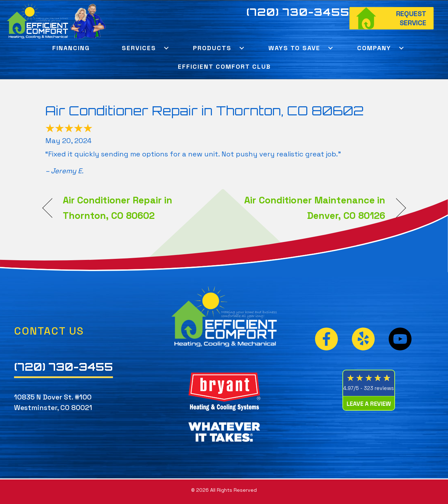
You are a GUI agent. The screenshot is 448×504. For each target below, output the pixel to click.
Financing (71, 48)
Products (212, 48)
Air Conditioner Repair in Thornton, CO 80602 (205, 111)
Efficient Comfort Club (224, 66)
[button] (166, 48)
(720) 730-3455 (298, 12)
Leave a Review (369, 404)
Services (139, 48)
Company (374, 48)
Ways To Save (294, 48)
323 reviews (379, 388)
